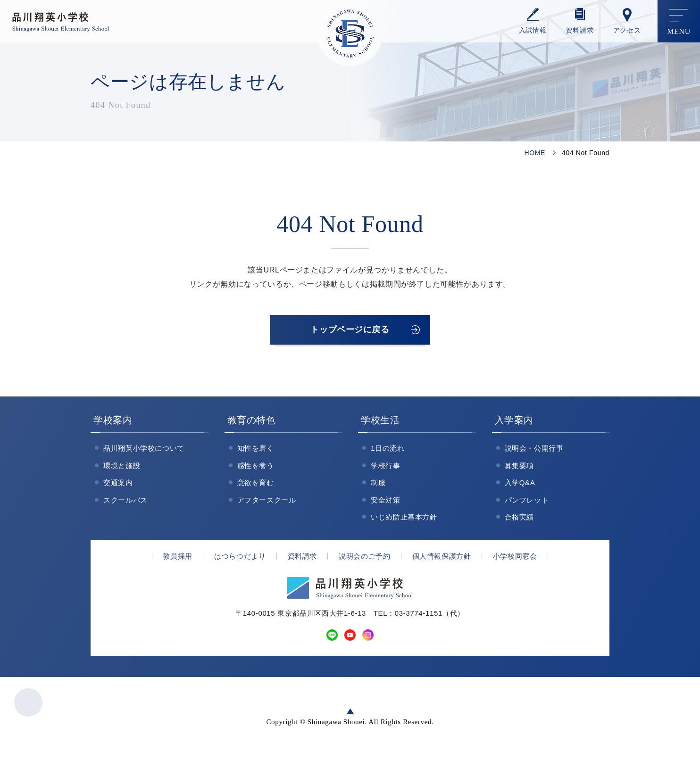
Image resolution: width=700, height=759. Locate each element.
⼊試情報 (533, 30)
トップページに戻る (350, 331)
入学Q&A (520, 486)
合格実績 (520, 520)
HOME (535, 153)
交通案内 (118, 486)
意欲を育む (256, 486)
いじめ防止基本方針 (404, 520)
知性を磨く (256, 451)
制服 (378, 486)
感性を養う (256, 469)
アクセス (627, 30)
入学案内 (514, 423)
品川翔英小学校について (144, 451)
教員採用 (178, 559)
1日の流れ (388, 451)
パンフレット (527, 503)
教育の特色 (252, 423)
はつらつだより (240, 559)
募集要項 (520, 469)
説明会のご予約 (364, 559)
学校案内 (113, 423)
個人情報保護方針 (442, 559)
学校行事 (386, 469)
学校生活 (380, 423)
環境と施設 (122, 469)
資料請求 (580, 30)
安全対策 (386, 503)
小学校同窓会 (515, 559)
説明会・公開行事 (534, 451)
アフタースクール (267, 503)
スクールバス (125, 503)
